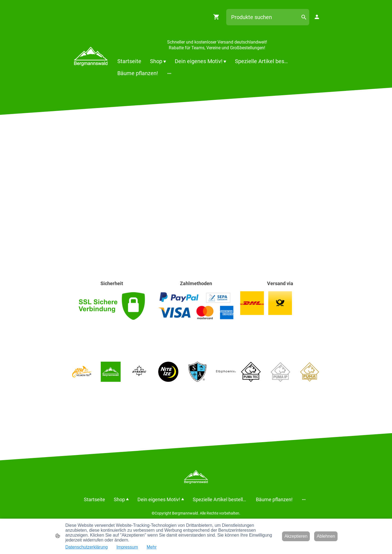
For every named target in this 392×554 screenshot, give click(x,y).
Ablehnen (326, 536)
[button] (304, 17)
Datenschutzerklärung (87, 547)
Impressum (127, 547)
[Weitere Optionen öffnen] (169, 73)
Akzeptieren (296, 536)
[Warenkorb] (218, 17)
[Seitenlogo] (91, 56)
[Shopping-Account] (317, 17)
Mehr (152, 547)
